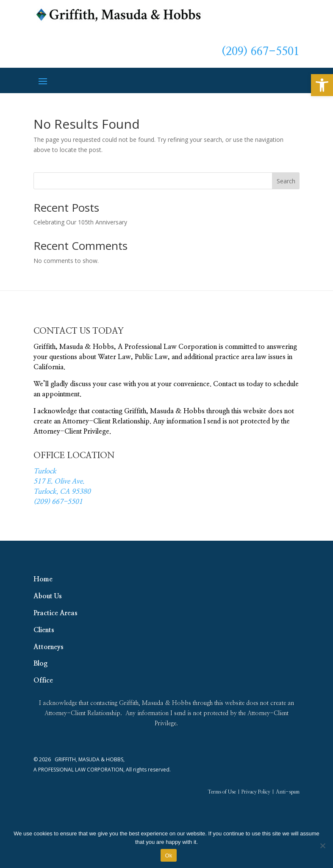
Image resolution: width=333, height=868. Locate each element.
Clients (44, 630)
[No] (322, 846)
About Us (48, 596)
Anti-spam (288, 792)
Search (286, 181)
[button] (322, 85)
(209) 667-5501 (261, 52)
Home (43, 579)
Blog (40, 663)
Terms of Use (222, 792)
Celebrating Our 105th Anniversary (80, 222)
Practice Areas (55, 613)
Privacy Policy (256, 792)
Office (43, 680)
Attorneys (49, 647)
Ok (168, 856)
